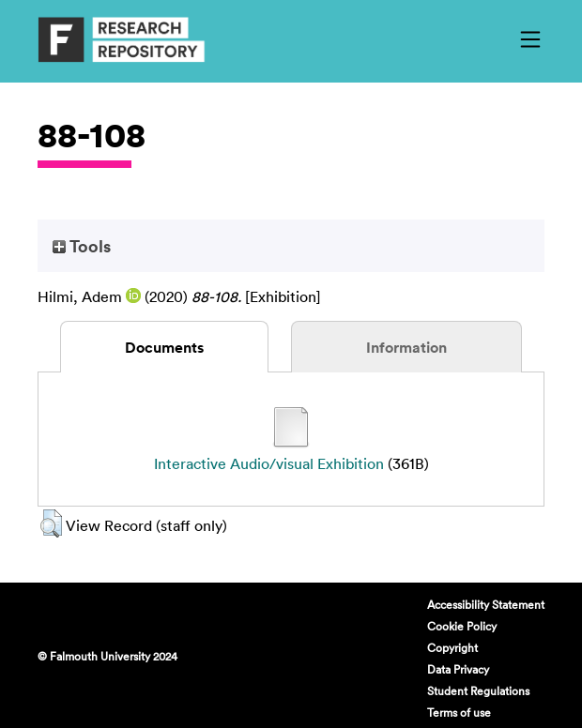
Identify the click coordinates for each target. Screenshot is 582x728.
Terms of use (459, 712)
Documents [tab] (164, 347)
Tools (82, 246)
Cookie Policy (462, 626)
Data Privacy (458, 669)
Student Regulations (478, 690)
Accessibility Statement (486, 604)
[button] (51, 523)
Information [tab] (406, 347)
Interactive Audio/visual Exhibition (269, 463)
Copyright (452, 647)
